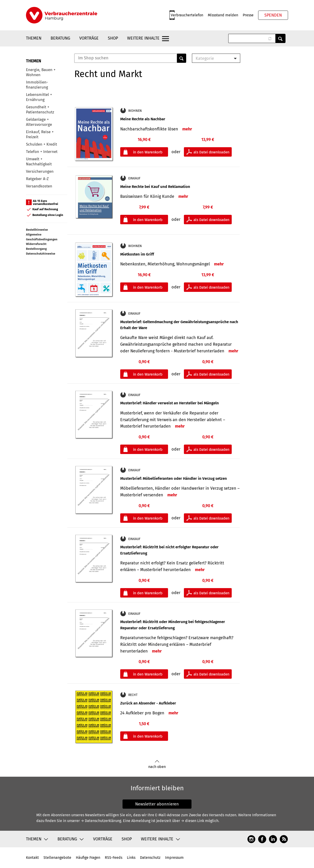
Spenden (273, 15)
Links (131, 858)
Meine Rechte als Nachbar (143, 119)
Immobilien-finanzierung (37, 85)
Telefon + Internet (42, 152)
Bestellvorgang (36, 249)
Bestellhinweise (37, 230)
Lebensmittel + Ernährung (39, 97)
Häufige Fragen (88, 858)
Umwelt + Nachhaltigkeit (39, 162)
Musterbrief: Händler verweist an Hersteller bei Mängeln (170, 403)
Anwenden (280, 38)
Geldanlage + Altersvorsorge (39, 122)
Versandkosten (39, 186)
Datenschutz (150, 858)
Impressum (174, 858)
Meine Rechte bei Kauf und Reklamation (155, 187)
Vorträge (89, 38)
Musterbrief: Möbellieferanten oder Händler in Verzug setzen (174, 479)
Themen (34, 38)
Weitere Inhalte (143, 38)
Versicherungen (40, 171)
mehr (187, 129)
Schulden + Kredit (41, 144)
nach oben (157, 764)
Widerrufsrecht (36, 244)
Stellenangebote (57, 858)
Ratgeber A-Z (37, 179)
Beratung (60, 38)
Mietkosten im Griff (137, 254)
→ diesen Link (193, 821)
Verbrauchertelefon (187, 15)
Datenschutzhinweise (41, 254)
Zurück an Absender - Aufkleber (148, 703)
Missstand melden (223, 15)
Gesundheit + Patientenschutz (40, 110)
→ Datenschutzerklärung (101, 821)
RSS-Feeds (114, 858)
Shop (113, 38)
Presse (248, 15)
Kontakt (32, 858)
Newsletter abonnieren (157, 804)
